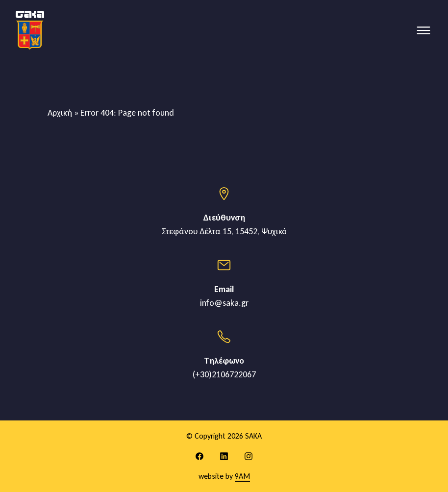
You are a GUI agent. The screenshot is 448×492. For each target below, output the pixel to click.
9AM (242, 476)
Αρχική (60, 113)
